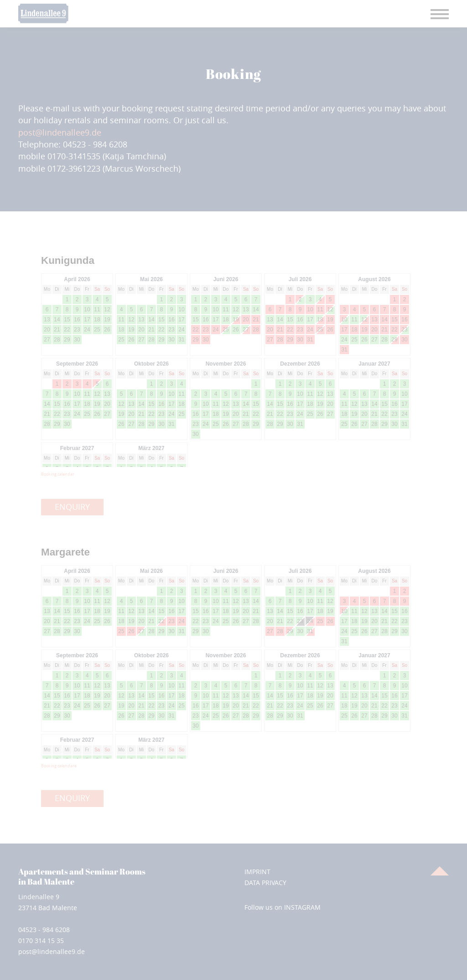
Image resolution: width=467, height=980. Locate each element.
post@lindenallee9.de (60, 133)
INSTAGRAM (302, 907)
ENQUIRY (72, 507)
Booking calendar (58, 474)
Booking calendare (59, 766)
